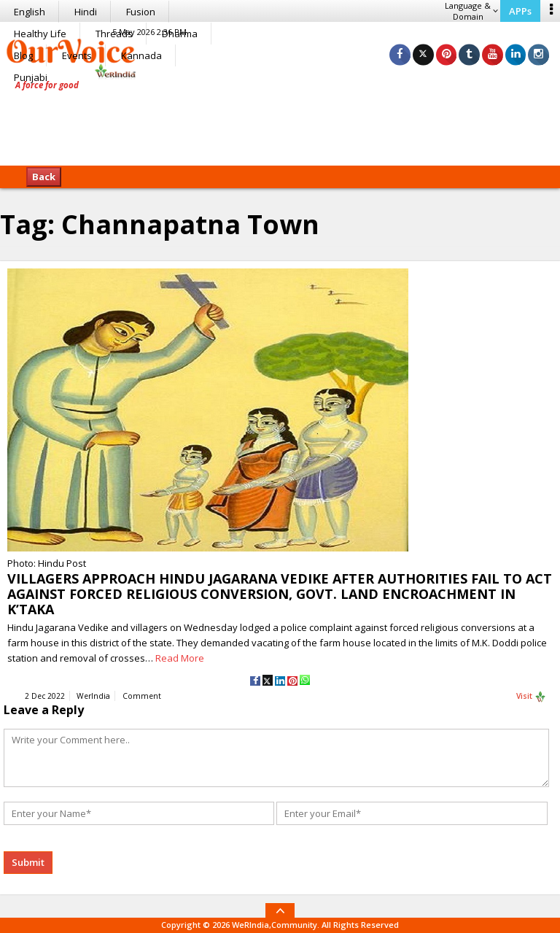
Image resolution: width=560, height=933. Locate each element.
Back (44, 177)
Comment (142, 697)
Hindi (86, 12)
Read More (180, 658)
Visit (531, 697)
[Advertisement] (280, 120)
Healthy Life (40, 34)
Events (77, 55)
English (30, 12)
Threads (114, 34)
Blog (23, 55)
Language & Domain (471, 11)
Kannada (141, 55)
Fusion (141, 12)
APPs (520, 11)
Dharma (180, 34)
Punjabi (31, 77)
